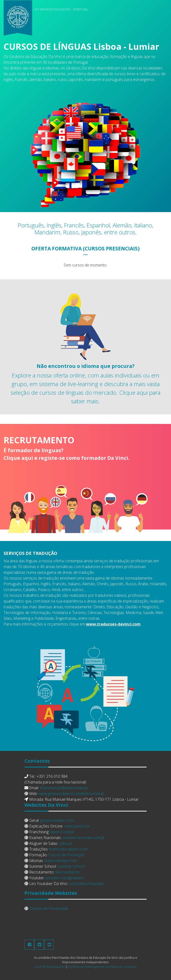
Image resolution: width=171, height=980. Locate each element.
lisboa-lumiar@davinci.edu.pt (64, 788)
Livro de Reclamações (50, 967)
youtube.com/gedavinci (65, 878)
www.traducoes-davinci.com (113, 624)
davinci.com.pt (62, 832)
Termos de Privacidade (49, 908)
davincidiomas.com (61, 861)
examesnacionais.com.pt (83, 838)
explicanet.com (77, 826)
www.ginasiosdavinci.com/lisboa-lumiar (71, 794)
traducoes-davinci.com (68, 849)
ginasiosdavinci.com (57, 820)
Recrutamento (68, 872)
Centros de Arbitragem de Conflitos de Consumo (103, 967)
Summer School (71, 866)
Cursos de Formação (67, 855)
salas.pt (66, 843)
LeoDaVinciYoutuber (87, 884)
